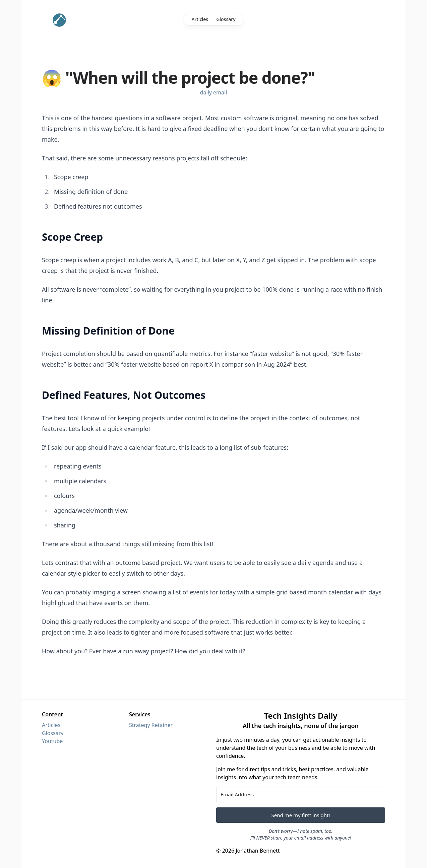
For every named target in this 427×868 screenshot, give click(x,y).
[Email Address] (301, 794)
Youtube (52, 741)
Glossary (226, 19)
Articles (200, 19)
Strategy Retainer (151, 725)
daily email (214, 92)
